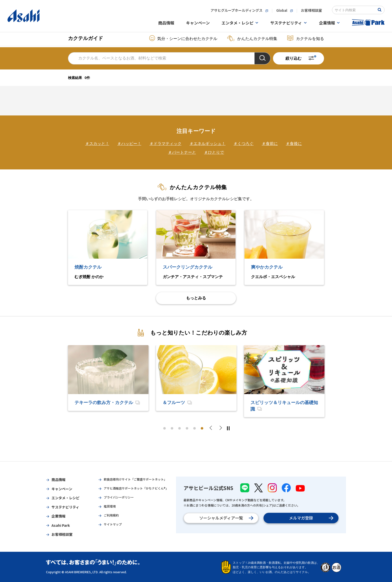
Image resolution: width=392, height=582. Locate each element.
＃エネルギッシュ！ (207, 144)
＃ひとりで (214, 152)
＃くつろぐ (243, 144)
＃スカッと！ (97, 144)
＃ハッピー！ (129, 144)
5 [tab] (194, 428)
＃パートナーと (182, 152)
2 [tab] (172, 428)
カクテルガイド (85, 38)
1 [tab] (164, 428)
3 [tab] (179, 428)
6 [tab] (202, 428)
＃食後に (294, 144)
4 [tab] (187, 428)
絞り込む (293, 58)
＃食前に (270, 144)
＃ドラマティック (165, 144)
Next (220, 428)
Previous (212, 428)
